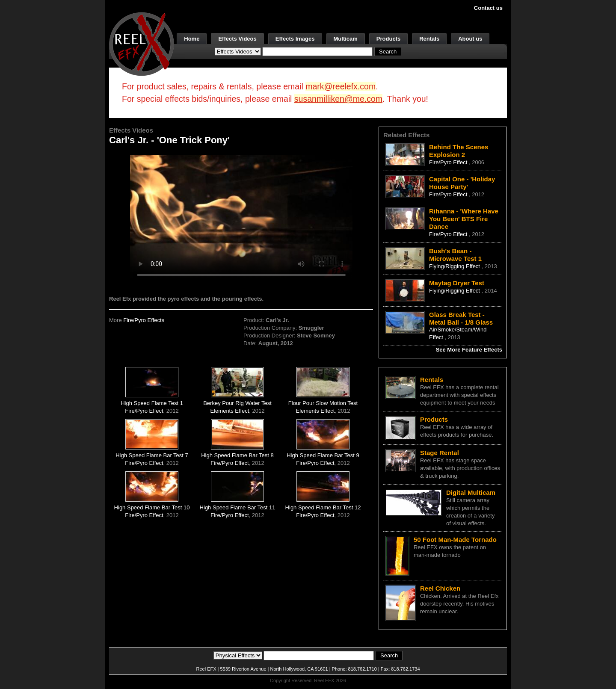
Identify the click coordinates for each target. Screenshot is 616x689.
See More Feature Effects (469, 350)
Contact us (488, 8)
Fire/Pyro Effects (144, 320)
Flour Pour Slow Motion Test (323, 403)
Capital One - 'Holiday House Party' (462, 183)
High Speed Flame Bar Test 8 (237, 455)
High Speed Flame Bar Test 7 (152, 455)
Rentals (429, 39)
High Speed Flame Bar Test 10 (152, 507)
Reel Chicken (440, 588)
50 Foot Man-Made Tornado (455, 540)
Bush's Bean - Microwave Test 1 (455, 255)
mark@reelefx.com (341, 86)
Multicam (346, 39)
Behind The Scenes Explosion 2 (459, 151)
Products (388, 39)
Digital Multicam (471, 492)
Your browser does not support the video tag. (241, 217)
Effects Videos (237, 39)
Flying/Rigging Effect (455, 266)
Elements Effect (230, 411)
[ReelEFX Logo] (142, 43)
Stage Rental (440, 453)
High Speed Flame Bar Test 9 (323, 455)
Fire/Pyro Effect (144, 411)
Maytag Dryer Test (457, 283)
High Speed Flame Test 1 (152, 403)
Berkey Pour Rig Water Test (237, 403)
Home (192, 39)
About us (470, 39)
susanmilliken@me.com (338, 99)
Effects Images (295, 39)
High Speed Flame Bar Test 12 (323, 507)
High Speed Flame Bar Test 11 (238, 507)
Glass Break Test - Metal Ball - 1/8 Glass (461, 318)
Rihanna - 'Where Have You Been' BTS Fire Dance (464, 219)
